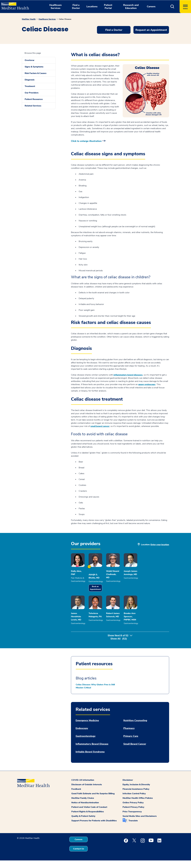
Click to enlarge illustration (86, 141)
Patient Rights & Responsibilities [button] (88, 819)
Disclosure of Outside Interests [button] (87, 792)
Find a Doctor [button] (76, 7)
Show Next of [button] (120, 646)
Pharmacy (129, 736)
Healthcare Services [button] (56, 7)
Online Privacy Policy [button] (133, 810)
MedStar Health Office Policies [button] (138, 806)
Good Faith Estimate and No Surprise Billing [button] (93, 801)
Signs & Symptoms (34, 67)
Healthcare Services (47, 19)
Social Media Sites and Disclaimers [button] (140, 824)
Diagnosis (30, 80)
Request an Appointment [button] (151, 30)
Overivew (30, 60)
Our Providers (32, 93)
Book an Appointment (106, 592)
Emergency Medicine (87, 728)
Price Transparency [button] (132, 819)
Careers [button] (151, 7)
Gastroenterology (86, 744)
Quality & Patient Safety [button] (83, 824)
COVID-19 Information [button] (83, 788)
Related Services (33, 106)
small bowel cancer (100, 426)
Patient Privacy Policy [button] (133, 815)
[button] (172, 7)
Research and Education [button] (131, 7)
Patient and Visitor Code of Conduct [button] (89, 815)
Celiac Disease (65, 19)
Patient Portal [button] (108, 7)
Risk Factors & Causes (36, 73)
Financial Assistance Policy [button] (136, 797)
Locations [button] (92, 7)
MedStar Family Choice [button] (83, 806)
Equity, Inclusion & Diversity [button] (136, 792)
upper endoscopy (147, 384)
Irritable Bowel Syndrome (90, 759)
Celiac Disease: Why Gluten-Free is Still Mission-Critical (95, 694)
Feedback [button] (76, 797)
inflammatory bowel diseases (128, 375)
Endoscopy (82, 736)
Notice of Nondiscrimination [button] (85, 810)
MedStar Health (29, 19)
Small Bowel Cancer (135, 752)
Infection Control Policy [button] (134, 801)
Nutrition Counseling (135, 728)
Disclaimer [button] (128, 788)
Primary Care (131, 744)
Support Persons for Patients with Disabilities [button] (94, 828)
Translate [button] (133, 828)
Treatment (30, 86)
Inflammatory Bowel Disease (92, 752)
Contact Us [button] (79, 856)
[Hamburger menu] (185, 7)
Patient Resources (34, 99)
